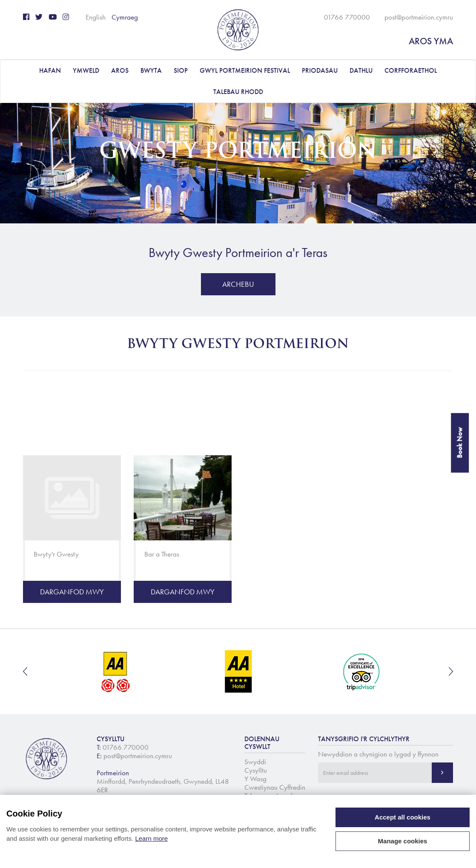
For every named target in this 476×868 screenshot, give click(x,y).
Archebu (238, 284)
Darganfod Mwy (72, 592)
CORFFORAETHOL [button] (411, 70)
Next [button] (451, 671)
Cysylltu (256, 770)
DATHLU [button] (361, 70)
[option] (116, 671)
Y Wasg (255, 779)
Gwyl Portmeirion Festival (245, 70)
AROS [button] (120, 70)
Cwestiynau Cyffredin (275, 787)
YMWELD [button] (86, 70)
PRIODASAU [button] (320, 70)
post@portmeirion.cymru (419, 17)
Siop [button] (181, 70)
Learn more (151, 838)
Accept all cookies (403, 817)
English (96, 17)
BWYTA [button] (151, 70)
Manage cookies (403, 841)
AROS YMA (431, 41)
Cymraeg (125, 17)
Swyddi (255, 762)
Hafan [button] (50, 70)
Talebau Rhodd (238, 92)
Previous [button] (25, 671)
